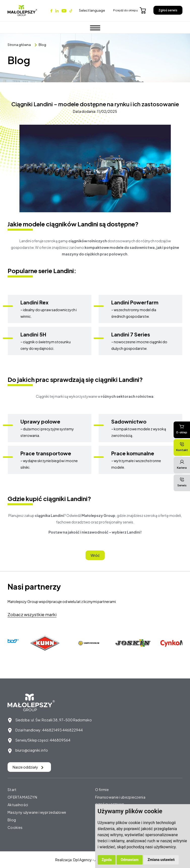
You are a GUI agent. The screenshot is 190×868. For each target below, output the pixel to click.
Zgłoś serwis (168, 10)
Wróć (95, 555)
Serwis (182, 482)
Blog (42, 45)
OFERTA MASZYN (22, 797)
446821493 (52, 730)
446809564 (60, 740)
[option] (46, 643)
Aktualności (18, 805)
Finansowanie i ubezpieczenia (120, 797)
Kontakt (182, 447)
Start (12, 790)
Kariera (182, 464)
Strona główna (19, 45)
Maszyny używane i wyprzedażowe (37, 812)
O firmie (102, 790)
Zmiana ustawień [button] (161, 860)
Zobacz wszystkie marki (32, 614)
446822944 (73, 730)
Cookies (15, 827)
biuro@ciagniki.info (32, 750)
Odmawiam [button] (130, 860)
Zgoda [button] (107, 860)
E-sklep (182, 429)
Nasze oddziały (28, 767)
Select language (92, 10)
